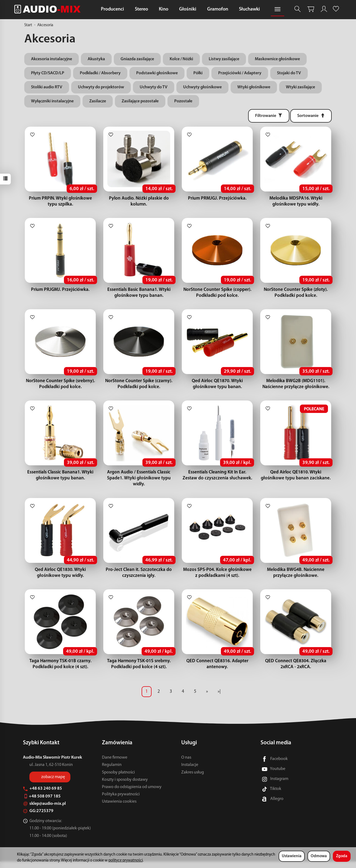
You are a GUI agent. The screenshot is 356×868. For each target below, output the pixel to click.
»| (219, 698)
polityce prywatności (126, 861)
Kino (164, 9)
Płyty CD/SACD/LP (48, 73)
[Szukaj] (297, 9)
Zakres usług (193, 779)
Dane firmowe (115, 764)
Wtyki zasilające (300, 87)
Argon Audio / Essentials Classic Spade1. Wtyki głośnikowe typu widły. (139, 482)
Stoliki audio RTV (47, 87)
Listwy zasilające (224, 59)
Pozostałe (183, 101)
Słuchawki (249, 9)
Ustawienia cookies (119, 808)
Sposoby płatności (118, 779)
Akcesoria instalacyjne (52, 59)
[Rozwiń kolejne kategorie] (278, 9)
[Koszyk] (311, 9)
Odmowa (319, 856)
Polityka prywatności (121, 801)
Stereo (141, 9)
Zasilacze (98, 101)
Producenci (112, 9)
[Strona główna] (49, 9)
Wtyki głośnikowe (254, 87)
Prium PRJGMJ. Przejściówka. (60, 292)
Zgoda (342, 856)
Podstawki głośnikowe (157, 73)
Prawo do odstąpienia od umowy (132, 793)
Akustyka (96, 59)
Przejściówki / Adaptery (240, 73)
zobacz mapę (53, 783)
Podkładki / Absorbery (100, 73)
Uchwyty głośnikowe (202, 87)
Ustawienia (292, 856)
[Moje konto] (324, 9)
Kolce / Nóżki (181, 59)
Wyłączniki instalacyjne (52, 101)
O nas (186, 764)
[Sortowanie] (311, 116)
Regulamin (112, 771)
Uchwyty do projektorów (101, 87)
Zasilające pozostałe (140, 101)
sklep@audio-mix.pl (44, 810)
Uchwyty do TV (154, 87)
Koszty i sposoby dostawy (125, 786)
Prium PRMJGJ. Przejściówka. (217, 199)
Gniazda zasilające (137, 59)
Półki (198, 73)
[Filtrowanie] (269, 116)
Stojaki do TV (289, 73)
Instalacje (190, 771)
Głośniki (188, 9)
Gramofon (218, 9)
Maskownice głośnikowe (277, 59)
